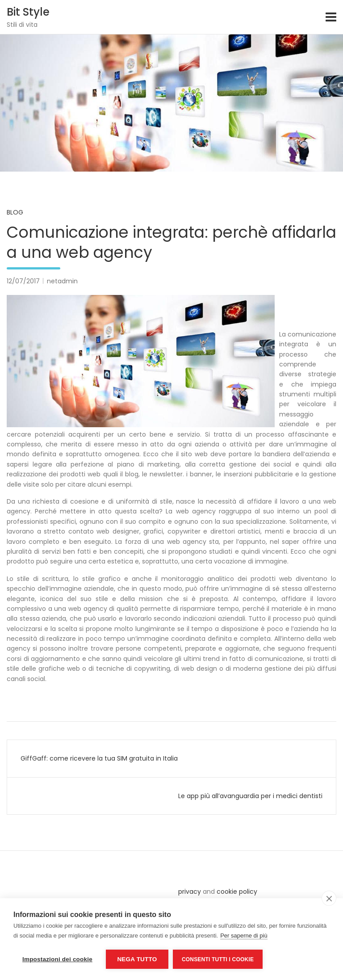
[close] (329, 898)
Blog (15, 212)
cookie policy (237, 892)
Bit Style (28, 12)
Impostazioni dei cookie (57, 959)
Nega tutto (137, 959)
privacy (190, 892)
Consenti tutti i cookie (218, 959)
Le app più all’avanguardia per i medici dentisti (250, 796)
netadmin (62, 281)
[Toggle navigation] (331, 17)
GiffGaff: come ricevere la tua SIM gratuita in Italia (99, 758)
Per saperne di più (244, 936)
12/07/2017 (23, 281)
